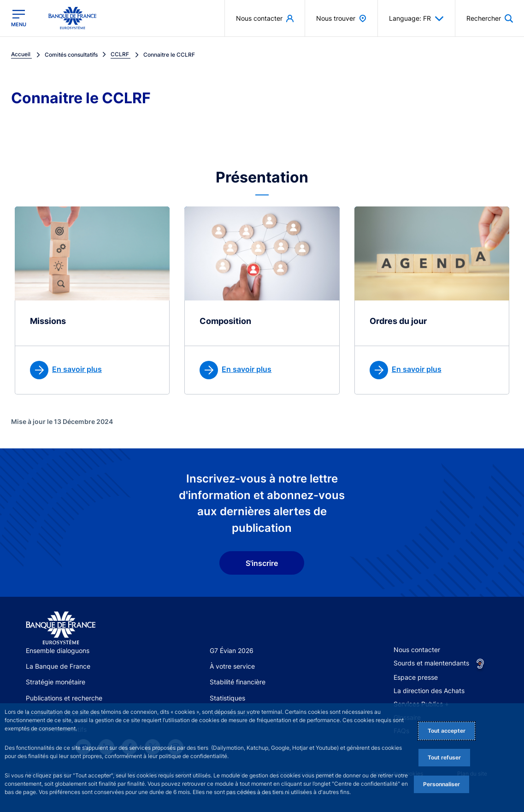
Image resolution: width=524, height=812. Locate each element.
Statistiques (227, 698)
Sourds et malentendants (431, 663)
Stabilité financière (238, 682)
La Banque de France (58, 666)
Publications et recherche (64, 698)
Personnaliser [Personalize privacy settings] (442, 784)
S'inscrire (262, 563)
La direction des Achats (429, 691)
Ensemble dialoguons (58, 650)
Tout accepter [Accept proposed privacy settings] (447, 731)
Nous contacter (417, 650)
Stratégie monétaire (56, 682)
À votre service (232, 666)
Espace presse (416, 677)
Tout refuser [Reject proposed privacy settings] (444, 757)
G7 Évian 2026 (232, 650)
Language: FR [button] (416, 18)
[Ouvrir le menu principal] (19, 18)
